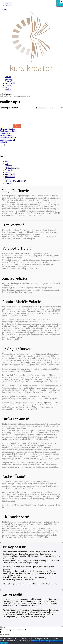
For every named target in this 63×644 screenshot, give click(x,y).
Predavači (9, 81)
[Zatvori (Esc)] (1, 635)
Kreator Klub (10, 83)
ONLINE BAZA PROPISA (15, 181)
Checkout (9, 166)
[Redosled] (49, 108)
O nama (8, 3)
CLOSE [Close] (60, 3)
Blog (7, 88)
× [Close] (62, 1)
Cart (7, 164)
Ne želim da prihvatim (48, 641)
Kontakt (8, 5)
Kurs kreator (10, 177)
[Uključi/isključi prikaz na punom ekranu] (6, 635)
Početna (8, 77)
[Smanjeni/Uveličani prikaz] (8, 635)
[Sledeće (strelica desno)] (3, 637)
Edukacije (9, 79)
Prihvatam (35, 641)
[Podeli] (3, 635)
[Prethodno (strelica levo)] (1, 637)
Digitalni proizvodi (12, 168)
